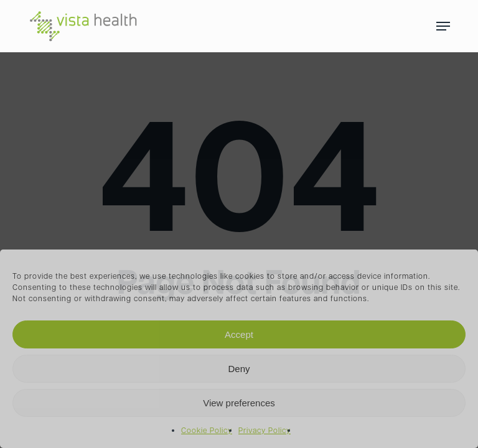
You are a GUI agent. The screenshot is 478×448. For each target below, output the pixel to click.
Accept (239, 334)
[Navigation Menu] (443, 26)
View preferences (239, 403)
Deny (239, 369)
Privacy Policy (265, 431)
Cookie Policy (207, 431)
